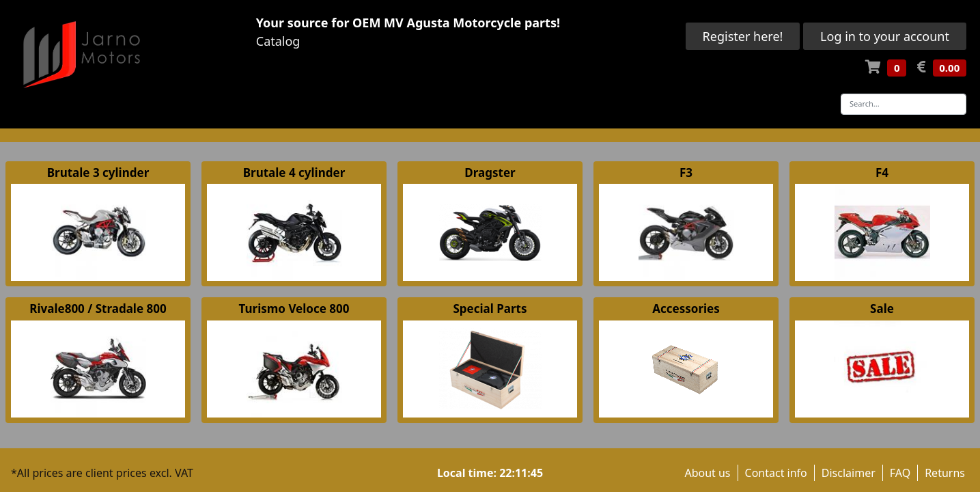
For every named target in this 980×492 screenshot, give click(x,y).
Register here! (743, 36)
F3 (686, 173)
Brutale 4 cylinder (294, 173)
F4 (882, 173)
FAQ (900, 473)
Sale (882, 309)
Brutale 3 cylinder (98, 173)
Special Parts (490, 309)
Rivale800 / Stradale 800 (98, 309)
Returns (945, 473)
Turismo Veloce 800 (294, 309)
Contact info (776, 473)
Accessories (686, 309)
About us (707, 473)
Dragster (490, 173)
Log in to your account (885, 36)
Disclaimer (849, 473)
